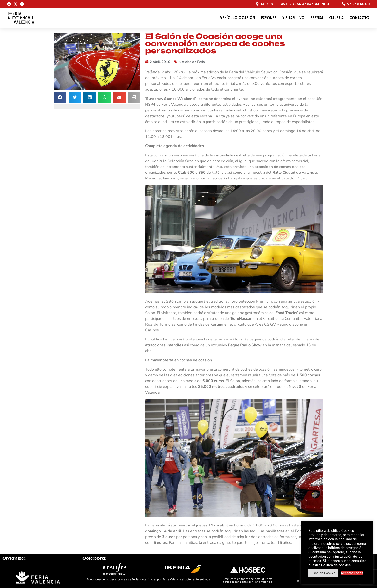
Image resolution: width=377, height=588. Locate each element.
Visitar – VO (293, 18)
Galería (336, 18)
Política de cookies (336, 565)
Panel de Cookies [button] (323, 573)
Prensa (317, 18)
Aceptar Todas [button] (352, 573)
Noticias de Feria (192, 62)
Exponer (269, 18)
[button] (60, 97)
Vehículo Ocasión (238, 18)
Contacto (359, 18)
